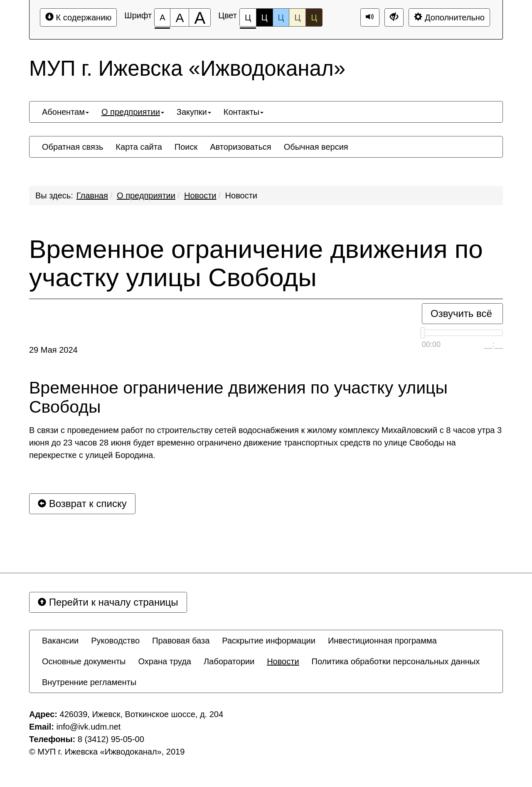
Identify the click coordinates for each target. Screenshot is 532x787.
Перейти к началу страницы (108, 602)
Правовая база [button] (181, 641)
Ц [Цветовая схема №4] (297, 17)
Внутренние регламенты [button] (89, 682)
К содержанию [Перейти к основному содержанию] (78, 17)
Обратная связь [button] (73, 147)
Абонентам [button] (65, 112)
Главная (92, 196)
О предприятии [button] (133, 112)
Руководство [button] (115, 641)
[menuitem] (65, 112)
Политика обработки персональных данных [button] (396, 661)
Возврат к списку (82, 504)
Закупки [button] (194, 112)
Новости (200, 196)
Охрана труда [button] (165, 661)
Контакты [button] (244, 112)
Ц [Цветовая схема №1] (248, 20)
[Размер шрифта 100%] (162, 17)
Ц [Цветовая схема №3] (281, 17)
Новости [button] (283, 661)
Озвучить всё (461, 313)
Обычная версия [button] (316, 147)
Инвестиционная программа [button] (382, 641)
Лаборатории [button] (229, 661)
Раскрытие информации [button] (269, 641)
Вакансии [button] (60, 641)
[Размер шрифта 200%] (200, 17)
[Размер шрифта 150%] (180, 17)
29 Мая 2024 (53, 350)
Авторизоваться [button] (240, 147)
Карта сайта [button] (139, 147)
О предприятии (146, 196)
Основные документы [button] (84, 661)
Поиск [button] (186, 147)
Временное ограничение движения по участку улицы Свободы (256, 263)
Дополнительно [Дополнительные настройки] (449, 17)
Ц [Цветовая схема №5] (314, 17)
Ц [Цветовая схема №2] (265, 17)
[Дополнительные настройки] (394, 17)
